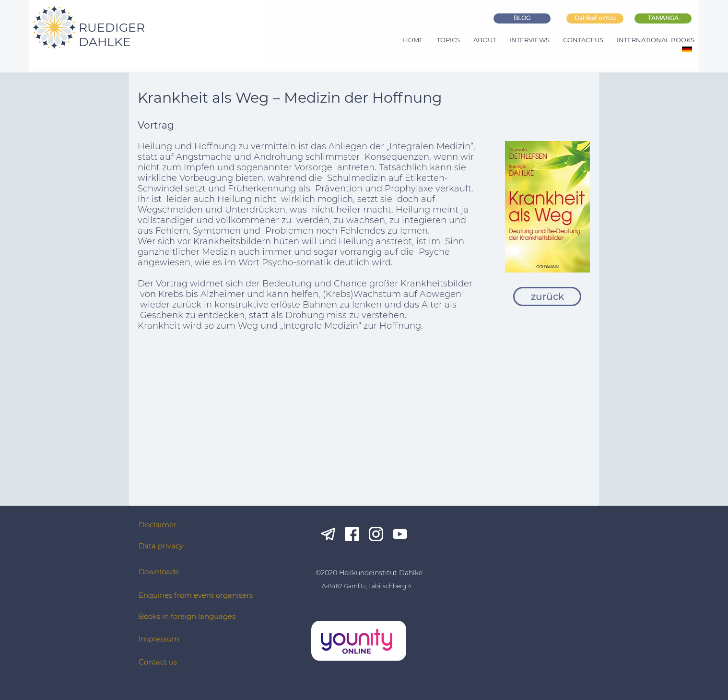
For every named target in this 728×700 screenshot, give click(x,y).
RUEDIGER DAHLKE (112, 35)
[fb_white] (352, 534)
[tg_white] (328, 534)
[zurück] (547, 297)
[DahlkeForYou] (595, 18)
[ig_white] (376, 534)
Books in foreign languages (187, 616)
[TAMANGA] (663, 18)
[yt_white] (400, 534)
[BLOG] (522, 18)
